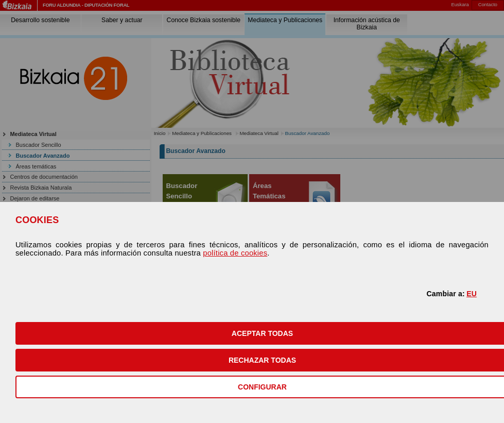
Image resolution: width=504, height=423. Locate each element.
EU (472, 294)
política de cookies (235, 253)
